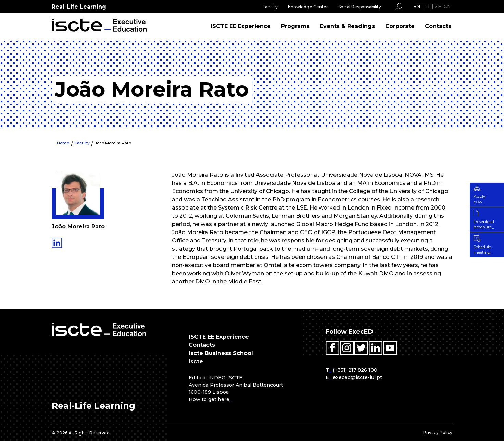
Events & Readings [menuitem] (347, 26)
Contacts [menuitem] (438, 26)
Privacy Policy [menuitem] (438, 433)
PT (427, 6)
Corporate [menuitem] (400, 26)
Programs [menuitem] (295, 26)
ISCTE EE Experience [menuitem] (241, 26)
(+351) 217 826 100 (355, 370)
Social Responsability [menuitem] (360, 7)
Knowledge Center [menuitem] (308, 7)
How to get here (209, 399)
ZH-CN (443, 6)
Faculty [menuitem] (270, 7)
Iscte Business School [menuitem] (221, 353)
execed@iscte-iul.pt (357, 377)
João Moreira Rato (114, 143)
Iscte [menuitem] (196, 361)
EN (417, 6)
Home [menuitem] (63, 143)
